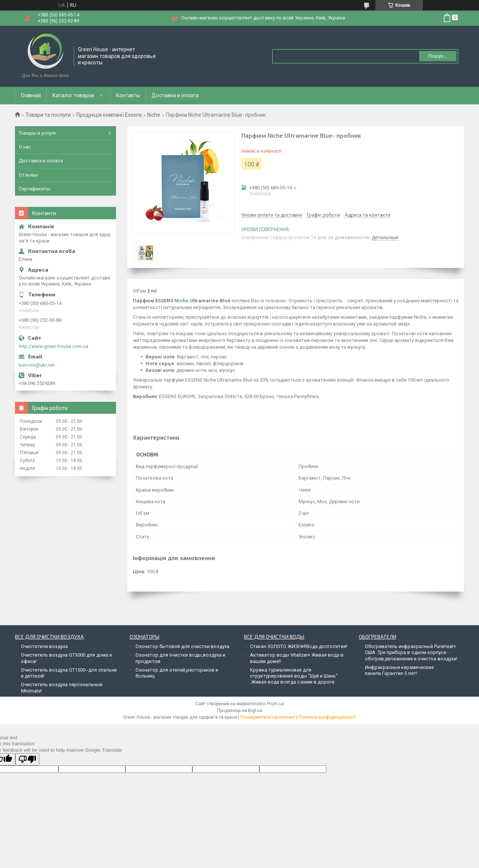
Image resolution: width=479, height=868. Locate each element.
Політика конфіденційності (327, 717)
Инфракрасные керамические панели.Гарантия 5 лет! (399, 670)
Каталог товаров (73, 95)
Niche (154, 115)
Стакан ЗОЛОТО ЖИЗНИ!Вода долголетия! (299, 646)
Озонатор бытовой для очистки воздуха (182, 646)
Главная (31, 95)
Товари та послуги (48, 115)
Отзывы (28, 175)
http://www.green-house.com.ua (54, 346)
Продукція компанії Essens (109, 115)
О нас (25, 147)
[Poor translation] (27, 759)
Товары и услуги (37, 133)
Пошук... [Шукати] (438, 56)
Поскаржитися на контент (268, 717)
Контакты (128, 95)
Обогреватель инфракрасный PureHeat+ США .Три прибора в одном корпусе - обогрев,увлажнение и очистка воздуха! (411, 652)
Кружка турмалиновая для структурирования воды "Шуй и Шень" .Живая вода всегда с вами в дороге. (294, 676)
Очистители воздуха (44, 646)
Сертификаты (34, 189)
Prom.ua (275, 704)
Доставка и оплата (175, 95)
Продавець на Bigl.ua (240, 710)
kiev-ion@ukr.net (36, 365)
